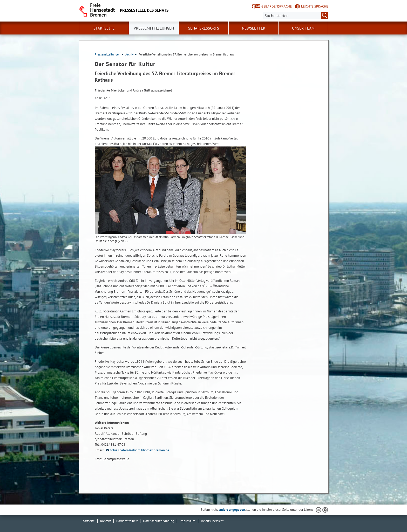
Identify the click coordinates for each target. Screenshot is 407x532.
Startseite (104, 28)
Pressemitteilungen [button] (154, 28)
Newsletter (254, 28)
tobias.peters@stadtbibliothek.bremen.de (137, 450)
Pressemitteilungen (109, 54)
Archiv (131, 54)
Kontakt (106, 521)
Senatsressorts (204, 28)
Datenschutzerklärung (159, 521)
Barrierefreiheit (127, 521)
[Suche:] (296, 15)
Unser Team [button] (303, 28)
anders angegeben (232, 510)
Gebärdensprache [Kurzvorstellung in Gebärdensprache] (277, 6)
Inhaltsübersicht (212, 521)
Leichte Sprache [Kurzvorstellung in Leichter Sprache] (315, 6)
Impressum (188, 521)
